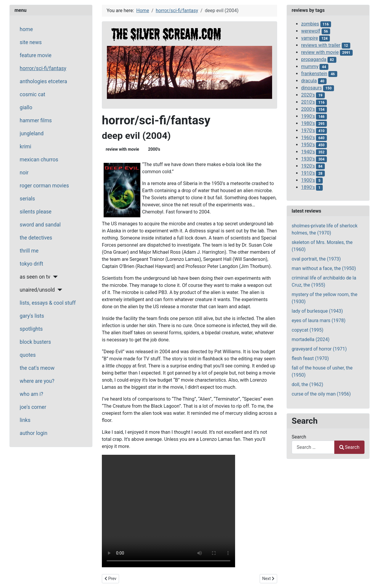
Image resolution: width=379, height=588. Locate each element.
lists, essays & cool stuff (48, 303)
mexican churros (39, 160)
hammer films (36, 121)
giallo (26, 107)
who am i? (32, 394)
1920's (308, 166)
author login (34, 433)
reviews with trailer (321, 45)
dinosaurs (311, 88)
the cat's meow (37, 368)
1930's (308, 159)
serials (28, 199)
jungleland (32, 134)
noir (24, 173)
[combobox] (313, 447)
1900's (308, 180)
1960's (308, 138)
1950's (308, 145)
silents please (36, 212)
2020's (308, 95)
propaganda (314, 59)
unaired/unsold (37, 290)
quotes (28, 355)
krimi (26, 147)
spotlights (31, 329)
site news (31, 42)
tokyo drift (32, 264)
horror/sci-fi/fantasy (43, 68)
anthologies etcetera (44, 81)
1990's (308, 116)
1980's (308, 123)
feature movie (36, 55)
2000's (154, 149)
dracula (309, 81)
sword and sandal (40, 225)
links (25, 420)
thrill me (29, 251)
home (26, 29)
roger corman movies (44, 186)
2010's (308, 102)
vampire (310, 38)
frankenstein (314, 74)
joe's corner (33, 407)
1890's (308, 187)
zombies (310, 24)
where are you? (37, 381)
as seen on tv (35, 277)
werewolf (311, 31)
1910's (308, 173)
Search (299, 437)
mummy (310, 66)
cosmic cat (33, 94)
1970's (308, 130)
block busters (35, 342)
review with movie (122, 149)
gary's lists (32, 316)
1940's (308, 152)
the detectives (36, 238)
